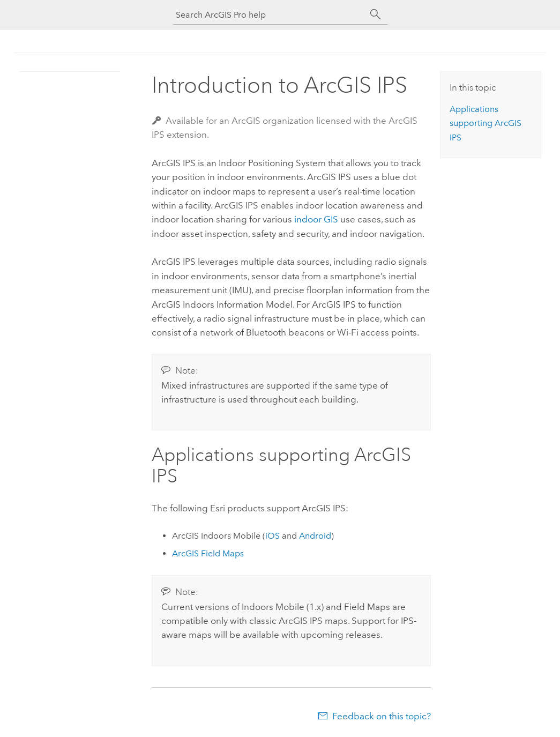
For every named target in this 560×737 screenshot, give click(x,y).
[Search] (376, 14)
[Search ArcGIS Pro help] (270, 15)
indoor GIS (316, 219)
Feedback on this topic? (382, 716)
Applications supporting (486, 123)
